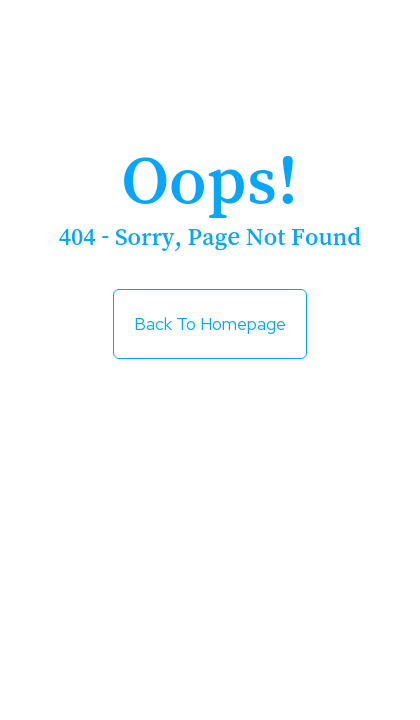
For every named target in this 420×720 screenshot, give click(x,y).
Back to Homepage (210, 324)
